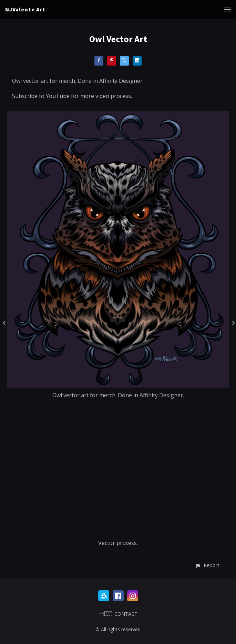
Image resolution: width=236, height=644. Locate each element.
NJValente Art (25, 9)
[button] (207, 565)
